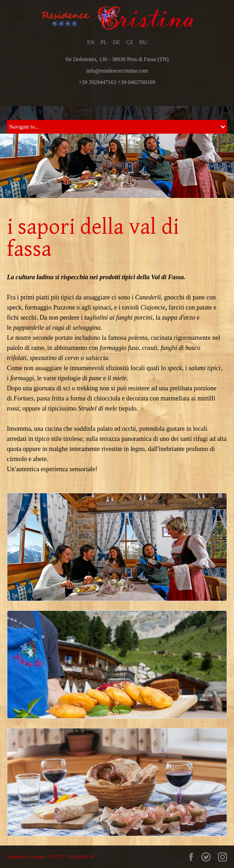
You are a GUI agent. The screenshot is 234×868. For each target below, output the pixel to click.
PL (103, 42)
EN (91, 42)
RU (143, 42)
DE (117, 42)
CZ (130, 42)
